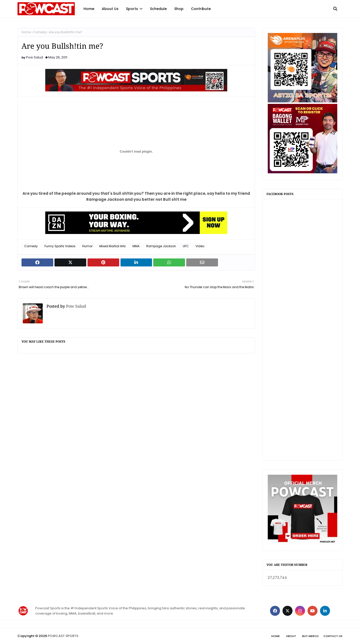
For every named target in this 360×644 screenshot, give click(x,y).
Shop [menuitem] (179, 9)
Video (200, 246)
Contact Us (333, 636)
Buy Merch (310, 636)
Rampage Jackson (161, 246)
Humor (87, 246)
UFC (186, 246)
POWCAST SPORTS (63, 636)
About (291, 636)
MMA (136, 246)
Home (26, 32)
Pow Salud (34, 57)
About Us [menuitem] (110, 9)
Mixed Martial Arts (112, 246)
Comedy (40, 32)
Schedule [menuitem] (158, 9)
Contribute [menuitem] (201, 9)
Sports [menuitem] (132, 9)
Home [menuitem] (89, 9)
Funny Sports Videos (60, 246)
